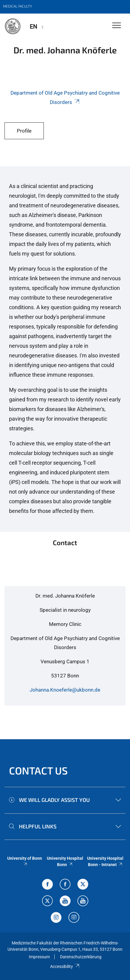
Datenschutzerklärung (81, 957)
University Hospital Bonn (65, 861)
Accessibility (65, 966)
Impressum (39, 957)
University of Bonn (25, 861)
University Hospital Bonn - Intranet (105, 861)
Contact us (38, 770)
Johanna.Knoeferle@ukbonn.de (65, 690)
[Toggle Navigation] (117, 26)
